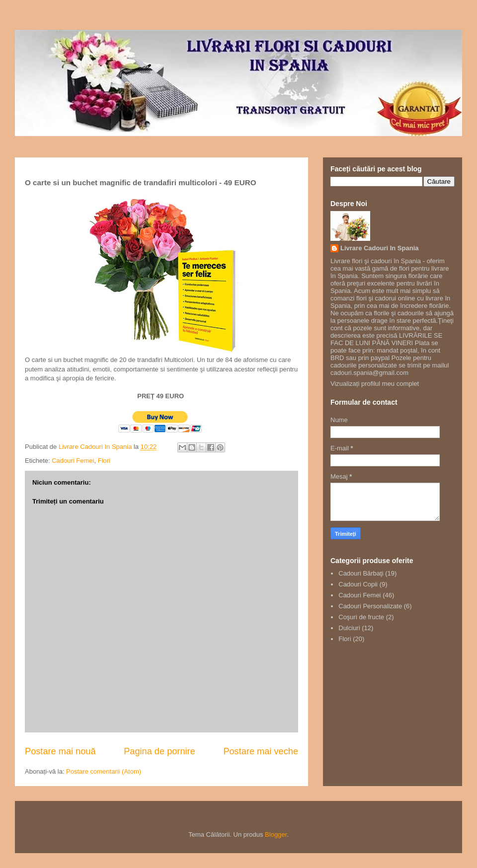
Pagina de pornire (159, 751)
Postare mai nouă (60, 751)
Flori (104, 461)
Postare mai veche (261, 751)
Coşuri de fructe (361, 617)
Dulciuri (349, 628)
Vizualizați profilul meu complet (375, 384)
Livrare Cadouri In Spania (380, 248)
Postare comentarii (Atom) (104, 771)
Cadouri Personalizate (370, 606)
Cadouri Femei (73, 461)
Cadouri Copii (358, 584)
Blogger (276, 834)
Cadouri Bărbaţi (361, 573)
